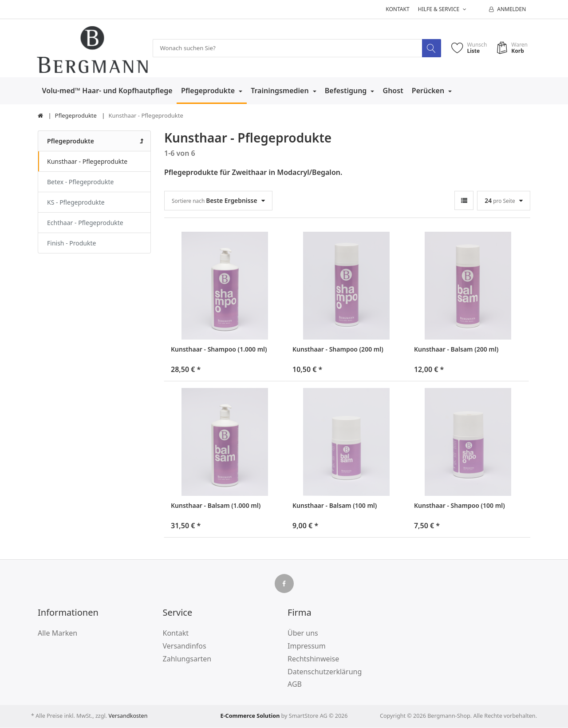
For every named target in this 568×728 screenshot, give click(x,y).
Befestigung (347, 91)
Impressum (307, 646)
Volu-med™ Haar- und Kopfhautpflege (107, 91)
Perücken (429, 91)
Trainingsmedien (281, 91)
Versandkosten (128, 716)
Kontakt (397, 9)
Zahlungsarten (187, 659)
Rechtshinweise (313, 659)
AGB (295, 684)
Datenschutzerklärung (325, 672)
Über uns (303, 633)
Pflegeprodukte (209, 91)
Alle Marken (57, 633)
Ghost (393, 91)
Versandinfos (185, 646)
